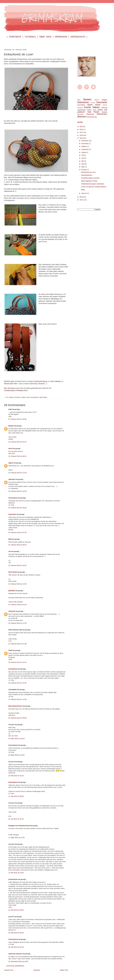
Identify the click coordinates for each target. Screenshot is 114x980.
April (83, 164)
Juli (83, 155)
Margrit (11, 426)
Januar (84, 193)
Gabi (10, 409)
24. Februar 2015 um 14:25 (17, 584)
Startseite (37, 970)
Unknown (12, 479)
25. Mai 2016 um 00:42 (16, 933)
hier (5, 177)
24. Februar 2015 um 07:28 (17, 532)
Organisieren (82, 110)
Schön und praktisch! (33, 397)
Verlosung (80, 114)
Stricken (104, 112)
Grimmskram (13, 498)
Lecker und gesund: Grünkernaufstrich (94, 187)
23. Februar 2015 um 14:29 (17, 491)
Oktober (84, 146)
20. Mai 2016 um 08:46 (16, 910)
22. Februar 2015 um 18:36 (17, 419)
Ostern (89, 110)
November (85, 144)
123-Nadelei (13, 690)
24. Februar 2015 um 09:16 (17, 545)
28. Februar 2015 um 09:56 (17, 718)
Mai (83, 161)
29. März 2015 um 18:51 (17, 755)
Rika (10, 539)
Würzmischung (92, 117)
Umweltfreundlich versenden (90, 178)
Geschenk (18, 397)
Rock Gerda (13, 572)
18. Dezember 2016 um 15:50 (18, 961)
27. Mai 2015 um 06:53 (16, 796)
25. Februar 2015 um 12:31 (17, 662)
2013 (81, 200)
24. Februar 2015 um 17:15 (17, 623)
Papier (95, 110)
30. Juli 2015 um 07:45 (16, 819)
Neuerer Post (9, 970)
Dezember (85, 141)
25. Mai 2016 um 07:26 (16, 947)
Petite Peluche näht (15, 630)
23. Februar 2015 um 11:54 (17, 473)
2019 (81, 126)
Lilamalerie (12, 514)
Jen (10, 551)
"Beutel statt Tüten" (11, 384)
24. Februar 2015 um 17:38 (17, 644)
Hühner (105, 105)
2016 (81, 135)
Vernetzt (41, 384)
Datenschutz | (79, 37)
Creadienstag (9, 390)
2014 (81, 197)
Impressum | (62, 37)
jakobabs (12, 591)
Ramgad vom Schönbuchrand (19, 826)
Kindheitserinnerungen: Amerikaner (93, 184)
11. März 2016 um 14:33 (17, 837)
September (85, 149)
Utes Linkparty (55, 381)
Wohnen (82, 117)
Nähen (96, 107)
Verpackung (90, 114)
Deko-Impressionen (15, 706)
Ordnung (104, 108)
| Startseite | (15, 37)
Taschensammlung (40, 381)
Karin (10, 448)
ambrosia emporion (15, 954)
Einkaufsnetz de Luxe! (88, 172)
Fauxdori (93, 103)
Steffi (10, 650)
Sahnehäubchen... (87, 175)
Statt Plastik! (43, 397)
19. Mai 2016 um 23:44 (16, 873)
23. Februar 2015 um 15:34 (17, 508)
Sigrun (11, 463)
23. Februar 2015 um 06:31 (17, 456)
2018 (81, 129)
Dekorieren (83, 102)
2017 (81, 132)
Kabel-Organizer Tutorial (89, 181)
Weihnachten (102, 114)
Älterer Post (64, 970)
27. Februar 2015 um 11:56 (17, 699)
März (83, 167)
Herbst (98, 105)
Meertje (20, 390)
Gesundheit (81, 105)
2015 (81, 138)
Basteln (12, 397)
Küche (88, 107)
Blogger (104, 100)
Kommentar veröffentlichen (15, 966)
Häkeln (23, 397)
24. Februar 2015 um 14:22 (17, 565)
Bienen (97, 100)
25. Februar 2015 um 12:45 (17, 683)
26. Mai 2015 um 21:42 (16, 776)
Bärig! (83, 190)
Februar (84, 170)
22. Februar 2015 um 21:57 (17, 442)
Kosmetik (80, 108)
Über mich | (46, 37)
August (84, 152)
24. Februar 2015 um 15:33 (17, 605)
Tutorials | (31, 37)
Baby (79, 100)
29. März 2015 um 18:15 (17, 738)
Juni (83, 158)
